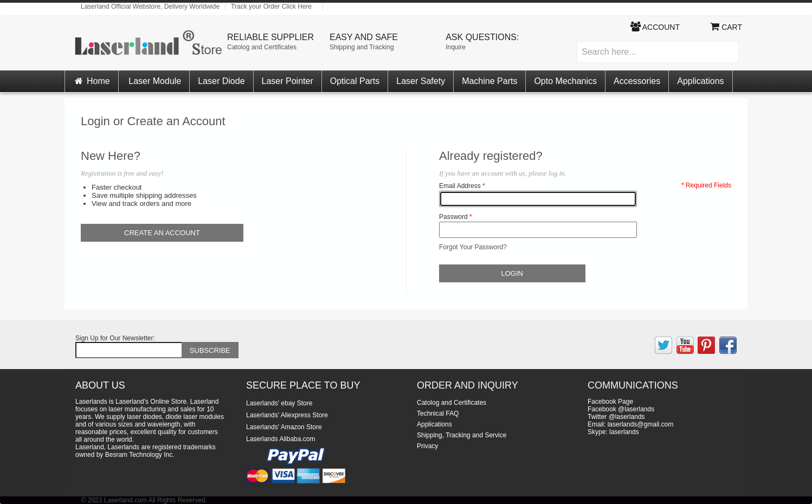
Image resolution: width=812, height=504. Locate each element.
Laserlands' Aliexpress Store (287, 415)
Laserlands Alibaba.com (281, 439)
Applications (700, 81)
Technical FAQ (438, 413)
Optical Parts (355, 81)
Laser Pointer (288, 81)
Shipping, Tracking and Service (462, 435)
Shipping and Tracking (362, 47)
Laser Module (155, 81)
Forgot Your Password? (473, 247)
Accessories (637, 81)
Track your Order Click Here (271, 7)
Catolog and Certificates (262, 47)
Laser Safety (421, 81)
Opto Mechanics (565, 81)
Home (92, 81)
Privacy (427, 446)
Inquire (456, 47)
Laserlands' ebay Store (279, 403)
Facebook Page (610, 402)
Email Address (460, 186)
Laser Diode (221, 81)
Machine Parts (489, 81)
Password (453, 217)
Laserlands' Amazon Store (284, 427)
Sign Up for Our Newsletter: (115, 338)
